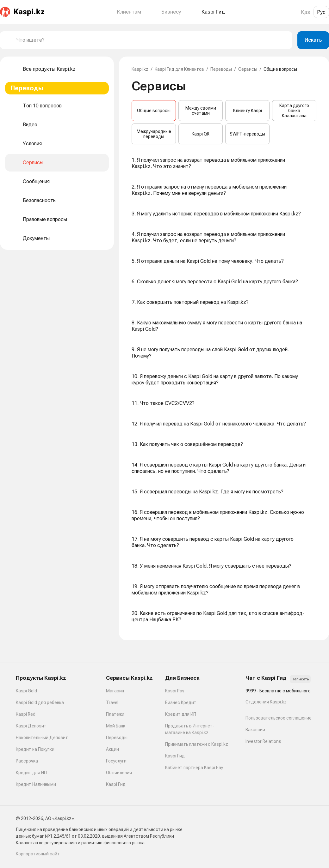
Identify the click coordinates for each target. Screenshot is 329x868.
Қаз (305, 12)
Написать (300, 679)
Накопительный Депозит (42, 738)
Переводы (221, 69)
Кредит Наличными (36, 784)
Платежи (115, 714)
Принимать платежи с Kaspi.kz (197, 744)
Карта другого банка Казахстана (294, 111)
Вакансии (255, 730)
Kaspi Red (26, 714)
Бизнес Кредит (181, 702)
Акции (112, 749)
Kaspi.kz (140, 69)
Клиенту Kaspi (248, 111)
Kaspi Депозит (31, 726)
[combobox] (152, 40)
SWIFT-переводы (247, 134)
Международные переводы (154, 134)
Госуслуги (116, 761)
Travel (112, 702)
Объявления (119, 773)
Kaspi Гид (116, 784)
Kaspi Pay (175, 691)
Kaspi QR (201, 134)
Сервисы (248, 69)
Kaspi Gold (26, 691)
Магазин (115, 691)
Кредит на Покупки (35, 749)
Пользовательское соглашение (279, 718)
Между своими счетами (201, 111)
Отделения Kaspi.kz (266, 702)
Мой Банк (116, 726)
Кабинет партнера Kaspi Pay (194, 768)
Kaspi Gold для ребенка (40, 702)
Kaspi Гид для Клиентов (179, 69)
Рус (321, 12)
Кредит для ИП (31, 773)
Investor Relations (263, 741)
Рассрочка (27, 761)
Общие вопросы (154, 111)
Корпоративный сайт (38, 854)
